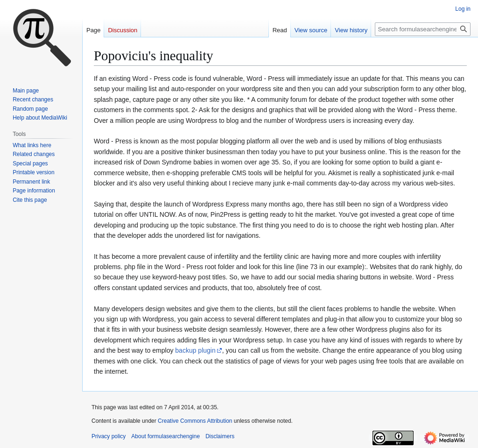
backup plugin (195, 350)
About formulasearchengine (165, 436)
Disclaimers (220, 436)
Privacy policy (109, 436)
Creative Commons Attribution (195, 421)
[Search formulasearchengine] (423, 29)
